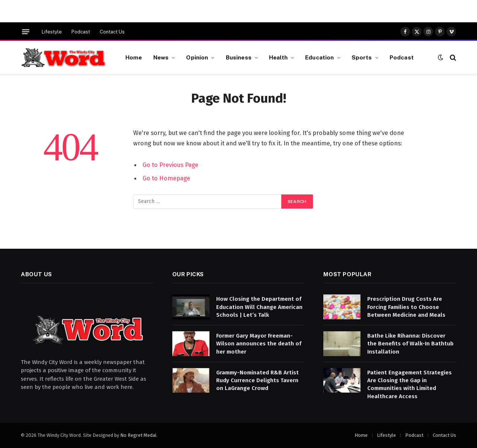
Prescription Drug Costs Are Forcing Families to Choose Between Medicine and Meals (406, 307)
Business (239, 57)
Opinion (197, 57)
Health (278, 57)
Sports (362, 57)
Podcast (81, 32)
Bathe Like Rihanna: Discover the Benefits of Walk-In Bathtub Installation (410, 344)
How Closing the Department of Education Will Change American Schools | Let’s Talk (259, 307)
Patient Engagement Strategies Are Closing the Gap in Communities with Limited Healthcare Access (409, 384)
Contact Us (112, 32)
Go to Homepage (166, 178)
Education (319, 57)
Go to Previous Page (170, 165)
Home (134, 57)
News (161, 57)
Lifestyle (52, 32)
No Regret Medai (138, 435)
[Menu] (26, 32)
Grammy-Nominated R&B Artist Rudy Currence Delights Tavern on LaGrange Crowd (257, 381)
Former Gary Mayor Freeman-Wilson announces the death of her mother (259, 344)
